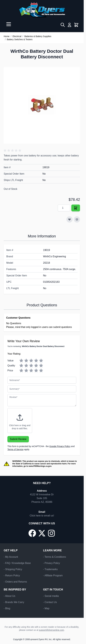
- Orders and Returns (15, 582)
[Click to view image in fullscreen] (42, 105)
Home (7, 36)
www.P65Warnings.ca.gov (40, 466)
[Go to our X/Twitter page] (42, 533)
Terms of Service (15, 449)
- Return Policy (12, 575)
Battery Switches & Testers (20, 39)
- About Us (9, 596)
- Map (46, 608)
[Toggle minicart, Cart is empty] (76, 25)
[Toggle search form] (63, 25)
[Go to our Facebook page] (32, 533)
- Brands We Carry (14, 602)
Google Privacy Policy (60, 446)
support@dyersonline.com (51, 630)
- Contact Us (50, 602)
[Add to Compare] (77, 219)
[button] (13, 151)
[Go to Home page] (42, 10)
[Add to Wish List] (69, 219)
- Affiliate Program (53, 575)
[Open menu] (9, 24)
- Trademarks (50, 569)
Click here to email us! (42, 516)
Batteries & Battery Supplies (38, 36)
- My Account (11, 557)
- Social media (51, 596)
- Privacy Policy (51, 563)
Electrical (17, 36)
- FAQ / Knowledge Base (17, 563)
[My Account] (69, 25)
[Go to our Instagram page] (51, 533)
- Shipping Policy (13, 569)
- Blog (7, 608)
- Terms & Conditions (55, 557)
